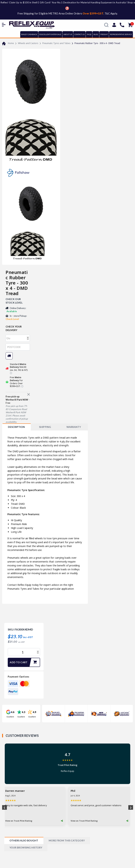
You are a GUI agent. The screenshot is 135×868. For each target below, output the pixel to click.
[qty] (18, 338)
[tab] (16, 427)
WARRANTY (74, 427)
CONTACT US (79, 34)
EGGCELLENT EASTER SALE (50, 34)
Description (16, 427)
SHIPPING (45, 427)
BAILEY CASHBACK (29, 34)
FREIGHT (104, 34)
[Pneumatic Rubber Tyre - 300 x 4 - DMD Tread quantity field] (24, 652)
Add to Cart (25, 662)
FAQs (89, 34)
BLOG (96, 34)
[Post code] (18, 347)
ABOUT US (68, 34)
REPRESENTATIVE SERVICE (121, 34)
